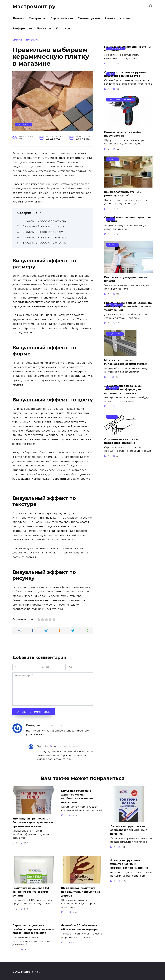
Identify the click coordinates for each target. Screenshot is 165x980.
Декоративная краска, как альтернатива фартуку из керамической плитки (123, 389)
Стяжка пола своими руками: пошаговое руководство (125, 74)
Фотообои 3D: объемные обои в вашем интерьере (79, 926)
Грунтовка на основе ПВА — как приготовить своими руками (33, 891)
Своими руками (89, 18)
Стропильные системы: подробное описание (121, 441)
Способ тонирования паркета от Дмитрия (128, 219)
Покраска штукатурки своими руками (126, 279)
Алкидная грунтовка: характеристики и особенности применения (129, 863)
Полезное (44, 29)
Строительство (62, 18)
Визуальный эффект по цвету (43, 232)
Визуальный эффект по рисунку (44, 243)
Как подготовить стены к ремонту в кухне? (123, 194)
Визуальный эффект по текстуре (45, 237)
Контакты (63, 29)
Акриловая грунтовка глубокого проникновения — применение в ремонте (33, 928)
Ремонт (19, 18)
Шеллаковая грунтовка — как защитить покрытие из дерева (81, 891)
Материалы (37, 18)
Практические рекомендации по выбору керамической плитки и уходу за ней (128, 306)
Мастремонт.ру (34, 7)
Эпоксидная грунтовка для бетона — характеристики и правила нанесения (33, 822)
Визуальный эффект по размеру (44, 221)
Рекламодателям (117, 18)
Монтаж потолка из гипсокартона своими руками (126, 362)
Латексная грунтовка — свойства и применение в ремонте (129, 830)
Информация (23, 29)
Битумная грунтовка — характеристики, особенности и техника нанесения (78, 796)
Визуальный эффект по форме (43, 226)
